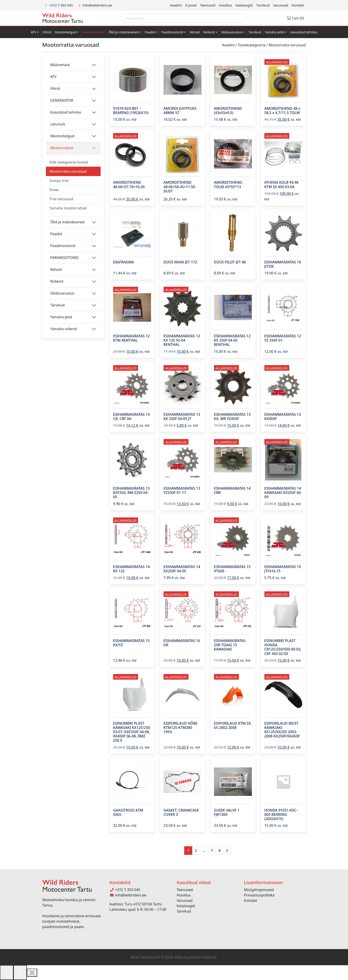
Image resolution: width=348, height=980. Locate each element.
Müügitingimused (259, 890)
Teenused (208, 5)
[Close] (32, 973)
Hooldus (226, 5)
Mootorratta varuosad (68, 171)
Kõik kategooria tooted (69, 162)
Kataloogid (244, 5)
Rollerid (209, 32)
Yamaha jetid (274, 32)
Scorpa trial (59, 181)
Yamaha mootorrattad (68, 208)
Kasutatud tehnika (304, 32)
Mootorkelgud (65, 32)
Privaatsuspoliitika (259, 895)
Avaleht (176, 5)
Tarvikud (263, 5)
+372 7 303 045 (59, 5)
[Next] (20, 973)
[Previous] (7, 973)
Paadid (150, 32)
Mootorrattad (92, 32)
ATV (34, 32)
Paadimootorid (172, 32)
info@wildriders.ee (95, 5)
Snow (54, 190)
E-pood (191, 5)
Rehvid (195, 32)
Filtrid (47, 32)
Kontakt (298, 5)
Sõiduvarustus (232, 32)
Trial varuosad (61, 199)
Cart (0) (295, 18)
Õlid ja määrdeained (124, 32)
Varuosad (281, 5)
